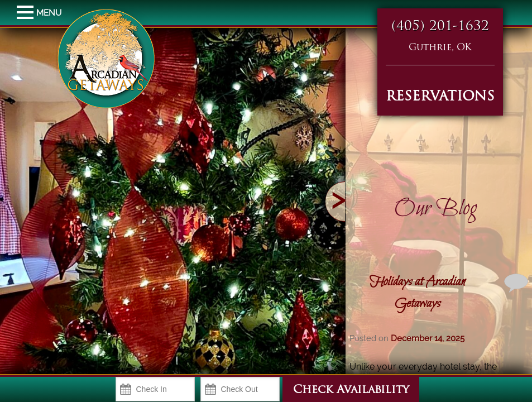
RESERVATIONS (440, 97)
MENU (27, 13)
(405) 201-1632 (440, 27)
